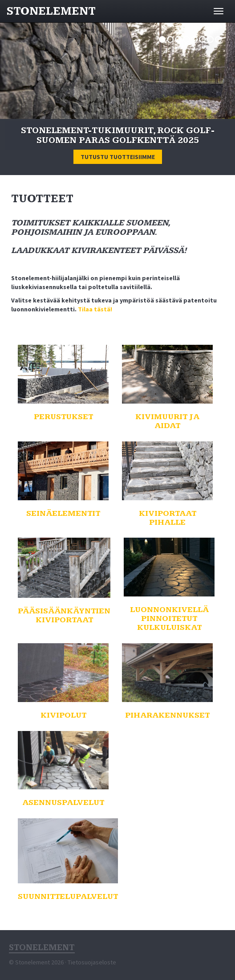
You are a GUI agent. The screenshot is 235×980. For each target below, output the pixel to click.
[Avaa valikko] (219, 11)
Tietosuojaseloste (92, 962)
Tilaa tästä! (95, 309)
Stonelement (51, 11)
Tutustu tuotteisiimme (118, 157)
